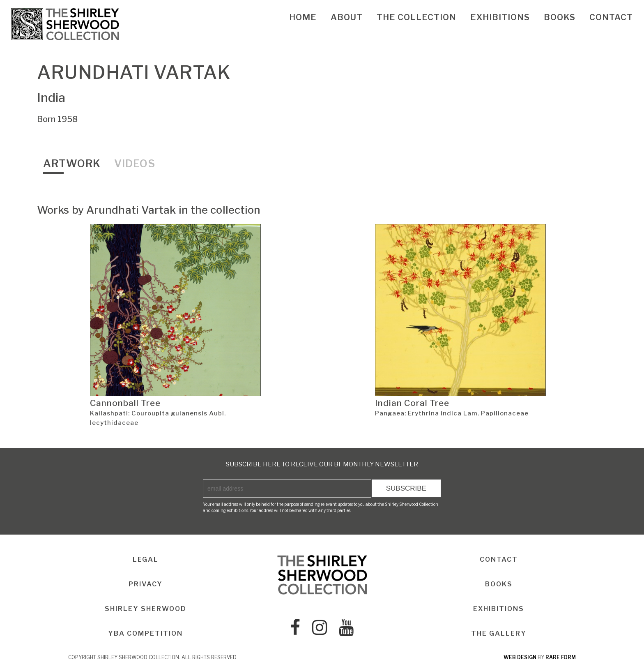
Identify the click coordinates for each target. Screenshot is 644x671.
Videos (135, 164)
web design (520, 657)
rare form (561, 657)
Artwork (72, 164)
